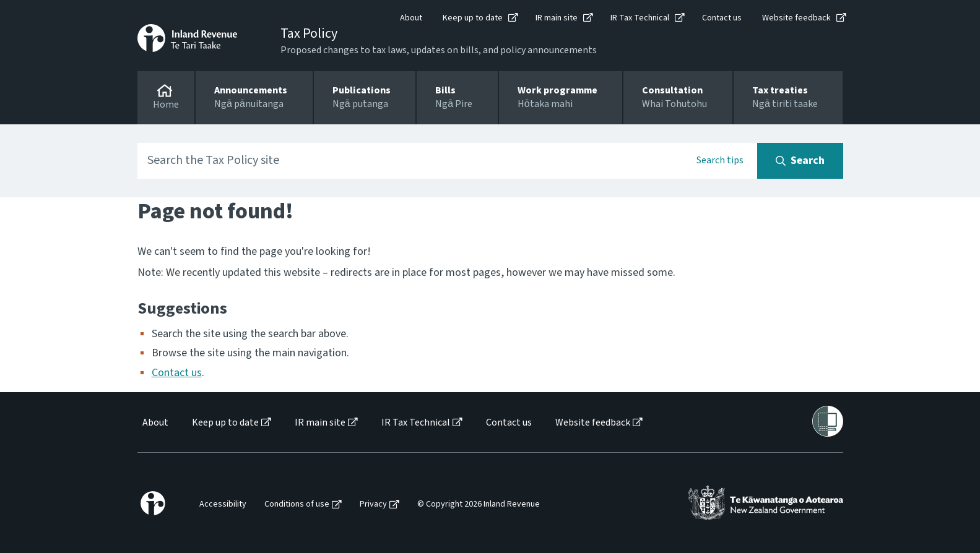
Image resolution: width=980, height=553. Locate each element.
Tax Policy (309, 33)
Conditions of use (297, 504)
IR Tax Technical (640, 18)
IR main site (557, 18)
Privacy (373, 504)
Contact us (722, 18)
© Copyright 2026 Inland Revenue (479, 504)
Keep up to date (473, 18)
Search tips (720, 160)
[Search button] (800, 161)
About (411, 18)
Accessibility (223, 504)
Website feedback (796, 18)
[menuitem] (154, 423)
